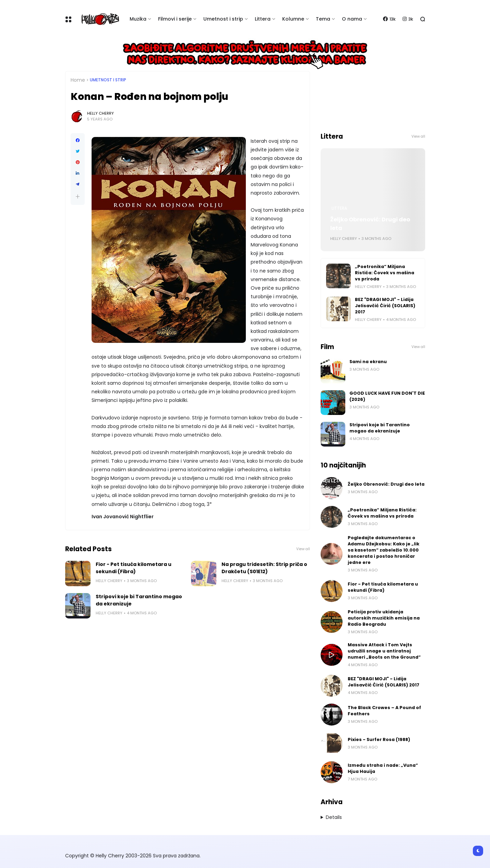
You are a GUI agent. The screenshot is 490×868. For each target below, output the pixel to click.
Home (78, 80)
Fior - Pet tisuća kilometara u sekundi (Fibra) (134, 568)
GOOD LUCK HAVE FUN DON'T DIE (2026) (387, 396)
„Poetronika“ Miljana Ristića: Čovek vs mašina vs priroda (385, 273)
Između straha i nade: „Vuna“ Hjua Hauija (383, 768)
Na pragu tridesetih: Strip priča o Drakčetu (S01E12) (264, 568)
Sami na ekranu (368, 362)
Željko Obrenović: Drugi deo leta (370, 224)
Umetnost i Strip (108, 80)
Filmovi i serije (175, 19)
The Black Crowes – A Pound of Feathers (384, 711)
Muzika (138, 19)
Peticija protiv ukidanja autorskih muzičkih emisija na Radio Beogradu (384, 618)
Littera (263, 19)
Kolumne (293, 19)
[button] (78, 196)
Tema (323, 19)
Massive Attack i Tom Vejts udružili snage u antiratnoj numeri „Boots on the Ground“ (384, 651)
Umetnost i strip (223, 19)
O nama (352, 19)
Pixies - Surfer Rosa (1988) (379, 739)
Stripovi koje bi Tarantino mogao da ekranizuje (139, 600)
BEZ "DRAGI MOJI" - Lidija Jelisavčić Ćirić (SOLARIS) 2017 (385, 306)
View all (303, 549)
